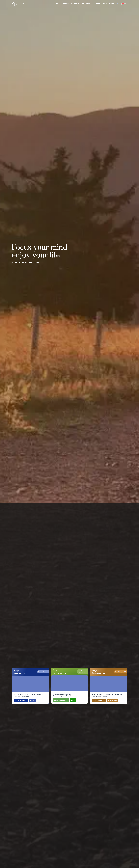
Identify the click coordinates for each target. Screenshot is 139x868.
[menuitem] (124, 4)
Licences (66, 4)
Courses (75, 4)
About (104, 4)
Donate (112, 4)
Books (88, 4)
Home (58, 4)
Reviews (96, 4)
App (82, 4)
